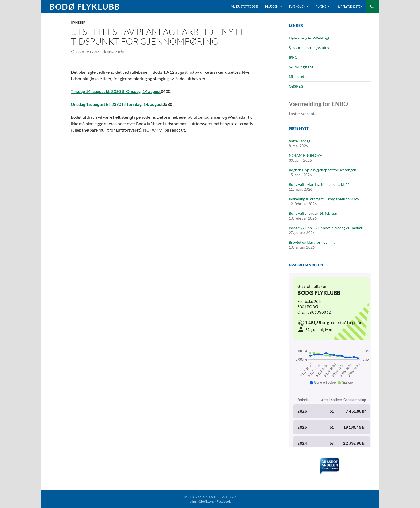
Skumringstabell (302, 67)
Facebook (224, 501)
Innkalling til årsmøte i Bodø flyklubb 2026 (324, 199)
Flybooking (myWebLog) (309, 38)
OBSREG (296, 86)
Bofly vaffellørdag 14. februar (313, 213)
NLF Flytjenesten (350, 6)
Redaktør (115, 52)
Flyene (321, 6)
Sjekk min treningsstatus (309, 48)
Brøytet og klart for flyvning (312, 242)
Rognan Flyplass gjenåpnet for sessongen (322, 170)
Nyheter (78, 22)
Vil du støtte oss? (245, 6)
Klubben (272, 6)
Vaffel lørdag (299, 141)
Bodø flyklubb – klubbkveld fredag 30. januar (326, 228)
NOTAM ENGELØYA (306, 155)
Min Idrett (297, 77)
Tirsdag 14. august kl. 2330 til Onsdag (106, 91)
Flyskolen (297, 6)
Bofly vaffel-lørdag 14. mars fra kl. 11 (319, 184)
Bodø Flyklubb (85, 6)
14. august (153, 104)
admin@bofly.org (202, 501)
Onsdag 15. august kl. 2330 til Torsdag (106, 104)
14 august (152, 91)
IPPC (293, 57)
